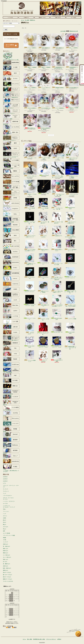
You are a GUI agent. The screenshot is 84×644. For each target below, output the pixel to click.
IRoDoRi (11, 225)
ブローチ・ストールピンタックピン (8, 498)
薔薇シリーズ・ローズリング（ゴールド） (30, 287)
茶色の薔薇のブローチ (43, 301)
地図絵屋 (11, 343)
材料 (4, 531)
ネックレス (5, 489)
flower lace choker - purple (30, 342)
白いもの (5, 562)
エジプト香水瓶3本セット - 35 (70, 245)
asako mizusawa (11, 204)
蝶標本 (11, 171)
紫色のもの (5, 553)
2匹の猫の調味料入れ (72, 81)
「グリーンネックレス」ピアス (72, 188)
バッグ (5, 514)
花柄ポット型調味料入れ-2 (44, 61)
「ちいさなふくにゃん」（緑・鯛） (57, 204)
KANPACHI (11, 257)
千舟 (11, 349)
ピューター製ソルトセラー (44, 81)
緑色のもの (5, 551)
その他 (5, 540)
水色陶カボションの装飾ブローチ (30, 259)
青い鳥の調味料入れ (44, 101)
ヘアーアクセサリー (7, 496)
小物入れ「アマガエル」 (30, 188)
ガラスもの (5, 527)
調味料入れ (33, 20)
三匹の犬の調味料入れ (30, 102)
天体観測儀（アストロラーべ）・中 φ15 (43, 342)
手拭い (5, 509)
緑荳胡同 (11, 451)
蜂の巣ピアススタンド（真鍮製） (72, 170)
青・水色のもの (6, 546)
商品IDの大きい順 (74, 31)
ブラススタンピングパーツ (11, 193)
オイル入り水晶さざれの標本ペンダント (30, 245)
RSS (8, 627)
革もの (5, 529)
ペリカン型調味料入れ (30, 81)
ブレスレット (6, 491)
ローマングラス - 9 (70, 259)
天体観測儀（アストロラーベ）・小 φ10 (57, 342)
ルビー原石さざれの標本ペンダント (57, 287)
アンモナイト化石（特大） (44, 151)
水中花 (11, 198)
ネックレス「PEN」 (44, 187)
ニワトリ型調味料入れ (58, 102)
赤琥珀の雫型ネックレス (57, 245)
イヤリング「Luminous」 (43, 356)
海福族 (5, 538)
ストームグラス (11, 177)
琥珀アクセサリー (11, 101)
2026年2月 (5, 481)
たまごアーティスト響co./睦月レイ (11, 338)
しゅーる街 (11, 322)
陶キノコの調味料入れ (72, 42)
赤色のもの (5, 544)
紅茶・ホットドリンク (11, 74)
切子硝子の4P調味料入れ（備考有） (44, 122)
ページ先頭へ (78, 635)
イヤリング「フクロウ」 (30, 314)
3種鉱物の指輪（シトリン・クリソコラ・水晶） (70, 343)
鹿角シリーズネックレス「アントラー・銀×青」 (30, 218)
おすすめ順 (63, 31)
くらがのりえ (11, 284)
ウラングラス (11, 84)
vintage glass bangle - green (57, 314)
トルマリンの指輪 (70, 314)
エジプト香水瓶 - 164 (30, 204)
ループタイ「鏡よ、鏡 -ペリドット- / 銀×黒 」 (58, 170)
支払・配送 (29, 639)
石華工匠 (11, 327)
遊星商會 (11, 440)
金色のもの (5, 566)
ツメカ (11, 354)
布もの (5, 522)
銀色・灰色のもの (7, 568)
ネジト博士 (11, 381)
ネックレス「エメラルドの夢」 (57, 259)
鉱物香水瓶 (11, 122)
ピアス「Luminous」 (43, 232)
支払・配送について (26, 17)
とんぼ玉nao (11, 365)
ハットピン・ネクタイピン (9, 501)
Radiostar (11, 446)
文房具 (11, 149)
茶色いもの (5, 559)
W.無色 (11, 467)
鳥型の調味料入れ (44, 41)
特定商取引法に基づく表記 (39, 639)
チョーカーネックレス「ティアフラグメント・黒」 (43, 329)
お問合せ (58, 17)
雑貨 (11, 144)
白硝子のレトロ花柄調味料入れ (72, 102)
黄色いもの (5, 549)
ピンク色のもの (6, 555)
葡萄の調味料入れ (30, 121)
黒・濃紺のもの (6, 564)
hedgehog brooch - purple (70, 204)
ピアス (5, 483)
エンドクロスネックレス (43, 259)
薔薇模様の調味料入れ (58, 81)
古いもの (11, 79)
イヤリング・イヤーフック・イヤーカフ (11, 486)
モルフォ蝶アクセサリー (11, 106)
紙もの (5, 520)
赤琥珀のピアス (57, 231)
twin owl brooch (44, 169)
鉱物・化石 (11, 133)
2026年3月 (5, 479)
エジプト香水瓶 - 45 (43, 204)
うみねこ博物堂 (11, 231)
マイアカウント (11, 21)
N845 (11, 236)
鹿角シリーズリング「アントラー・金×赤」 (30, 301)
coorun (11, 279)
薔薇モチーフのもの (7, 579)
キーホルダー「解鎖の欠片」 (43, 218)
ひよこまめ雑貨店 (11, 408)
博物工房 (11, 386)
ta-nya (11, 333)
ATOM (14, 627)
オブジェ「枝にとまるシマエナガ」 (30, 170)
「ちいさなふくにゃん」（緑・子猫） (58, 188)
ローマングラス (11, 127)
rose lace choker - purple (70, 328)
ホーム (10, 17)
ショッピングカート (74, 17)
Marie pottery (11, 419)
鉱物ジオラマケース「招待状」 (43, 287)
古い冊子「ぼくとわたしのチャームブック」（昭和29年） (57, 274)
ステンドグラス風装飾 (11, 166)
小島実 (11, 290)
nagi (11, 376)
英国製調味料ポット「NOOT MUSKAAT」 (58, 61)
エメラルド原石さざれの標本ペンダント (57, 301)
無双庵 (11, 429)
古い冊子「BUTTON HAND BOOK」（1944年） (70, 232)
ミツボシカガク (11, 424)
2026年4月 (5, 477)
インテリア (5, 542)
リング (5, 493)
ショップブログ (42, 17)
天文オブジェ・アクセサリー (11, 138)
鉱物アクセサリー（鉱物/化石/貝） (11, 95)
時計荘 (11, 360)
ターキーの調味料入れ (30, 42)
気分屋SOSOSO (11, 263)
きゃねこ (11, 268)
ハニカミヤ (11, 397)
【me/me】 (11, 435)
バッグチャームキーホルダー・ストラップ (9, 506)
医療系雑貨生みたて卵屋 (11, 220)
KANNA (11, 252)
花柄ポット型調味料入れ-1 (30, 61)
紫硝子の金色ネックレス (43, 245)
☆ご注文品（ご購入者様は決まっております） (11, 471)
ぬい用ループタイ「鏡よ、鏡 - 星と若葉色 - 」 (70, 301)
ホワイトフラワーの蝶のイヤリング (30, 232)
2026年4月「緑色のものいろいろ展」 (11, 56)
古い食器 (11, 68)
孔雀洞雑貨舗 (11, 274)
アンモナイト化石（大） (58, 151)
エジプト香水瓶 (11, 182)
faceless (11, 462)
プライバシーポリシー (51, 639)
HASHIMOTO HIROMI (11, 392)
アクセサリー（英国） (11, 117)
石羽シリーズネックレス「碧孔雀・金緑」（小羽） (70, 287)
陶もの (5, 525)
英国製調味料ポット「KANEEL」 (72, 61)
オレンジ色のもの (7, 557)
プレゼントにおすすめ (8, 581)
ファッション (6, 511)
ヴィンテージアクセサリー (11, 90)
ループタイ (5, 504)
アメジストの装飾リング (30, 356)
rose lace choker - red (57, 328)
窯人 (11, 241)
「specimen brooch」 (30, 329)
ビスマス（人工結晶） (43, 315)
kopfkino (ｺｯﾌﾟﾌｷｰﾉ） (11, 295)
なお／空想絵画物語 (11, 370)
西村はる (11, 403)
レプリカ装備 (11, 161)
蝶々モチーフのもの (7, 575)
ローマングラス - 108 (30, 273)
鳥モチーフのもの (7, 572)
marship (11, 413)
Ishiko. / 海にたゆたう (11, 214)
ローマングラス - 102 (43, 273)
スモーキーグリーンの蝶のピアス (70, 218)
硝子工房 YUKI (11, 247)
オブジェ (5, 516)
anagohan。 (11, 209)
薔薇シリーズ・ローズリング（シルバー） (70, 273)
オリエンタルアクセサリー (11, 111)
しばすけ (11, 311)
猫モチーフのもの (7, 577)
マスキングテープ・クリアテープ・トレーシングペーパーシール (11, 155)
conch (11, 300)
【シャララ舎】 (11, 317)
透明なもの (5, 570)
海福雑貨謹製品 (11, 63)
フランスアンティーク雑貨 (9, 535)
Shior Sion (11, 306)
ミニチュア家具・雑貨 (11, 188)
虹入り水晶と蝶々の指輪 (57, 356)
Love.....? (11, 456)
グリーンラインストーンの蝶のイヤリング (72, 151)
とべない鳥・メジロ (30, 151)
